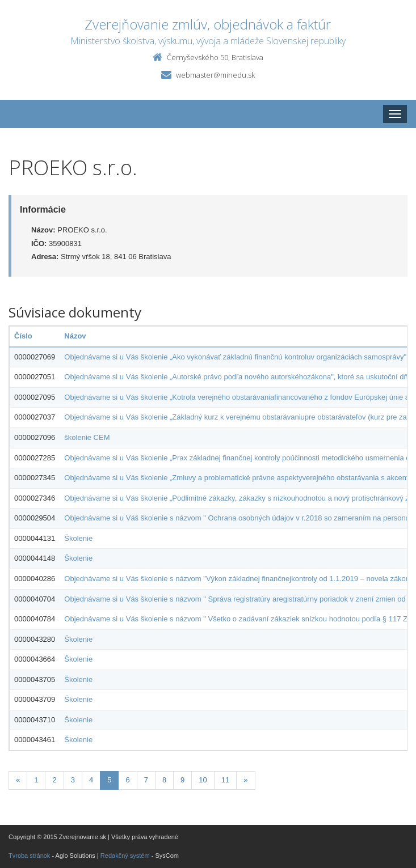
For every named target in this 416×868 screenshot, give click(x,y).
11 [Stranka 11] (225, 780)
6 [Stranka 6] (127, 780)
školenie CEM (87, 437)
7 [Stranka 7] (146, 780)
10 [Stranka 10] (203, 780)
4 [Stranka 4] (91, 780)
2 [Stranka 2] (54, 780)
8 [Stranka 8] (164, 780)
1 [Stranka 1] (36, 780)
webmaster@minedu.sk (215, 75)
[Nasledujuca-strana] (245, 780)
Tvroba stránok (29, 856)
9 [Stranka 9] (182, 780)
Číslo (23, 336)
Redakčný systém (125, 856)
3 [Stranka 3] (73, 780)
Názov (75, 336)
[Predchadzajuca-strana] (18, 780)
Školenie (78, 538)
